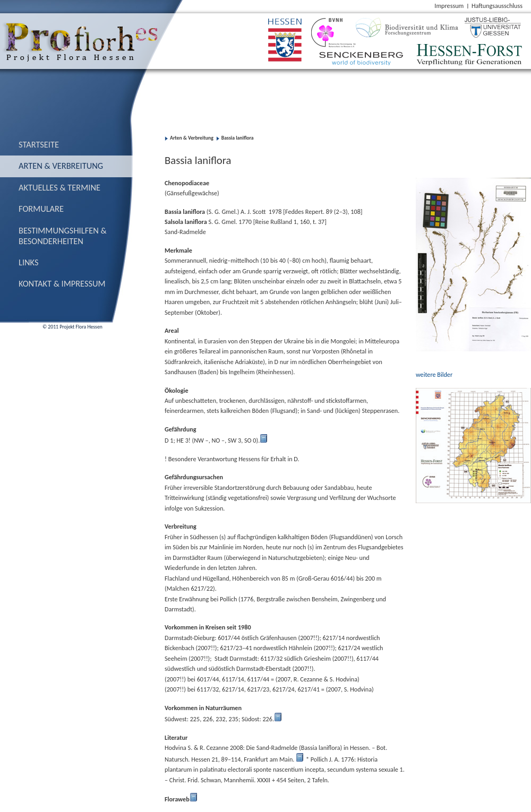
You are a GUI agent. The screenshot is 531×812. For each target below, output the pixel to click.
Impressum (449, 6)
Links (29, 262)
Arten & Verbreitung (61, 166)
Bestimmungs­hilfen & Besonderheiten (63, 236)
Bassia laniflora (238, 138)
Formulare (41, 209)
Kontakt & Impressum (62, 283)
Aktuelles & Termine (59, 187)
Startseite (39, 144)
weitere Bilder (434, 374)
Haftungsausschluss (497, 6)
